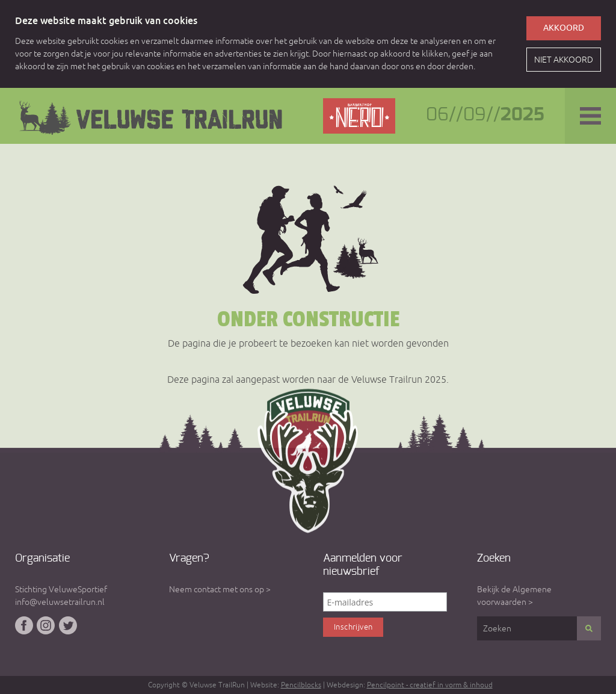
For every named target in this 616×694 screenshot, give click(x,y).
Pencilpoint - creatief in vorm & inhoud (430, 685)
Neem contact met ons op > (220, 589)
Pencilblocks (301, 685)
